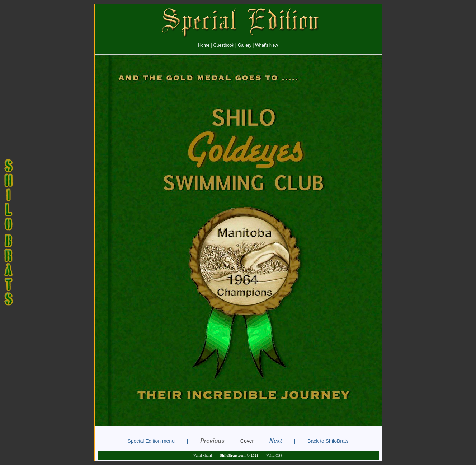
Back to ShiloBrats (328, 441)
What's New (267, 45)
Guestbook (223, 45)
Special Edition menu (151, 441)
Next (276, 441)
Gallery (245, 45)
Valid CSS (274, 455)
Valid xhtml (203, 455)
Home (204, 45)
